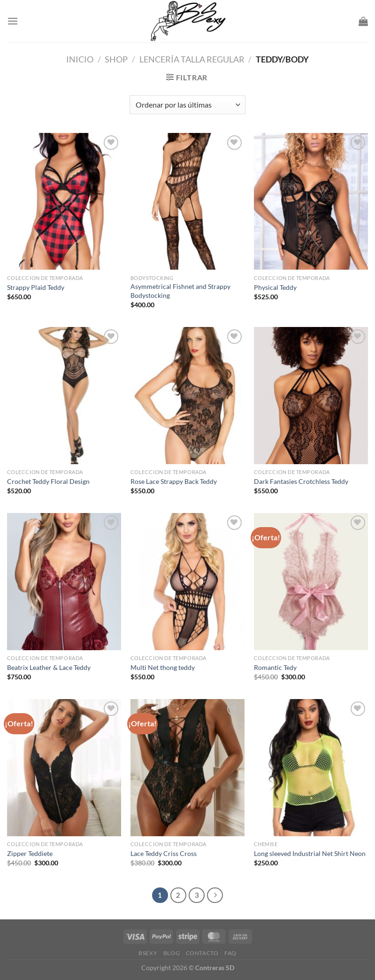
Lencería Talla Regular (192, 59)
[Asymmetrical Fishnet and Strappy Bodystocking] (187, 202)
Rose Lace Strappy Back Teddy (174, 481)
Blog (172, 953)
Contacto (202, 953)
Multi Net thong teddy (163, 667)
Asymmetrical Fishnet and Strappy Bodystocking (180, 291)
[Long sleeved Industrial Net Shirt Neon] (311, 768)
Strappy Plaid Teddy (36, 287)
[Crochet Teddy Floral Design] (64, 396)
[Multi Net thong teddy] (187, 582)
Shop (116, 59)
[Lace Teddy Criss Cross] (187, 768)
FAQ (230, 953)
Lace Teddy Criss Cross (164, 853)
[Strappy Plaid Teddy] (64, 202)
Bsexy (148, 953)
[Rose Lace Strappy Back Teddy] (187, 396)
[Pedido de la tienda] (187, 105)
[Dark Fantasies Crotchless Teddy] (311, 396)
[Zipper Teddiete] (64, 768)
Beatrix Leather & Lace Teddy (49, 667)
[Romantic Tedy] (311, 582)
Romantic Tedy (275, 667)
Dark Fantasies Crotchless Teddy (301, 481)
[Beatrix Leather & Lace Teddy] (64, 582)
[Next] (215, 895)
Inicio (80, 59)
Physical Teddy (275, 287)
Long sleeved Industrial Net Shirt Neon (310, 853)
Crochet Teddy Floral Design (48, 481)
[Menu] (13, 21)
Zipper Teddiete (30, 853)
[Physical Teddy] (311, 202)
